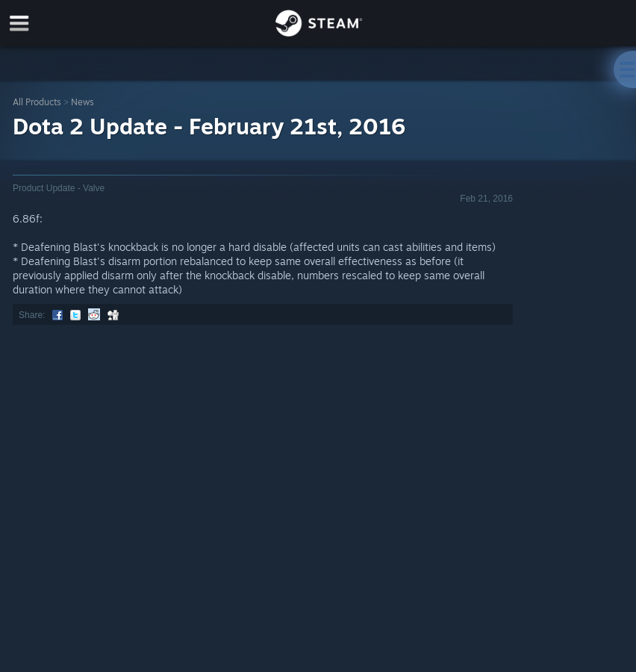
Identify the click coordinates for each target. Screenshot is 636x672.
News (82, 102)
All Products (37, 102)
